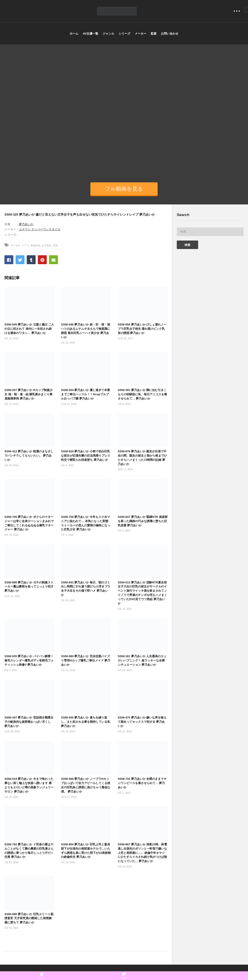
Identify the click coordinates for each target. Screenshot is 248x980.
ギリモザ (16, 245)
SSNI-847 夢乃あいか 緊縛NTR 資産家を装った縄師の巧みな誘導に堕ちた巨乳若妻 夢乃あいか (143, 521)
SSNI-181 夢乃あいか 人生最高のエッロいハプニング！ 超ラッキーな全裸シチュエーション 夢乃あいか (142, 660)
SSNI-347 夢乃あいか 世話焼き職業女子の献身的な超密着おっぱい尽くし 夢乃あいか (29, 722)
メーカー (140, 34)
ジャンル (108, 34)
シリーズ (124, 34)
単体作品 (35, 245)
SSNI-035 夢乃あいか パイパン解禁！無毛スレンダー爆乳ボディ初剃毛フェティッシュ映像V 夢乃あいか (29, 660)
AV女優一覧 (90, 34)
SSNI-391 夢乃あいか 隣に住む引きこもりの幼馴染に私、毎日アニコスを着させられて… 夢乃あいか (142, 394)
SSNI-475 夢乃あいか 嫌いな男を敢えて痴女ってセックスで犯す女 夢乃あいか (142, 722)
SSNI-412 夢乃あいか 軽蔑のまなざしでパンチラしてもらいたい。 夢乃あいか (29, 456)
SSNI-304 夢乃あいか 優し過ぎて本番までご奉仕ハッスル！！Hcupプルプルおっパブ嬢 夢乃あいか (85, 394)
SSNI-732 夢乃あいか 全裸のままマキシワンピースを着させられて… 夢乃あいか (142, 783)
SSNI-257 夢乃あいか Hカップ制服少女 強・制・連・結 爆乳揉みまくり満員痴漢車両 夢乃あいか (28, 394)
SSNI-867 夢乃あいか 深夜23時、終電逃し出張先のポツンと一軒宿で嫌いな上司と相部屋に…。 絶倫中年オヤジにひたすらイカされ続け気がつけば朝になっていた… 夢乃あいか (142, 853)
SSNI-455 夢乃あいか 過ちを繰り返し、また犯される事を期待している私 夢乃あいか (86, 722)
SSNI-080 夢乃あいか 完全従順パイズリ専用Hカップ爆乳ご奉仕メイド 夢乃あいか (86, 660)
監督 (154, 34)
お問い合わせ (170, 34)
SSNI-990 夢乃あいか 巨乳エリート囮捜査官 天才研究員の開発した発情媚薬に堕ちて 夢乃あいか (29, 918)
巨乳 (55, 245)
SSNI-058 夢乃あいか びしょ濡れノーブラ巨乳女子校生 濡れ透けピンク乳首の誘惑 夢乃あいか (142, 329)
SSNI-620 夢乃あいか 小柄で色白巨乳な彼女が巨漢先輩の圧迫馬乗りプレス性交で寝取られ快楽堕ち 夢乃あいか (86, 456)
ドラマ (25, 245)
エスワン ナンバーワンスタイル (40, 229)
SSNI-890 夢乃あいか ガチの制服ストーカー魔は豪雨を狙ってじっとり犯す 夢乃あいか (29, 587)
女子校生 (47, 245)
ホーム (74, 34)
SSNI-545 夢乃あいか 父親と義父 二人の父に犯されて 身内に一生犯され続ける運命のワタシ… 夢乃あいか (29, 329)
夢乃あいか (26, 224)
